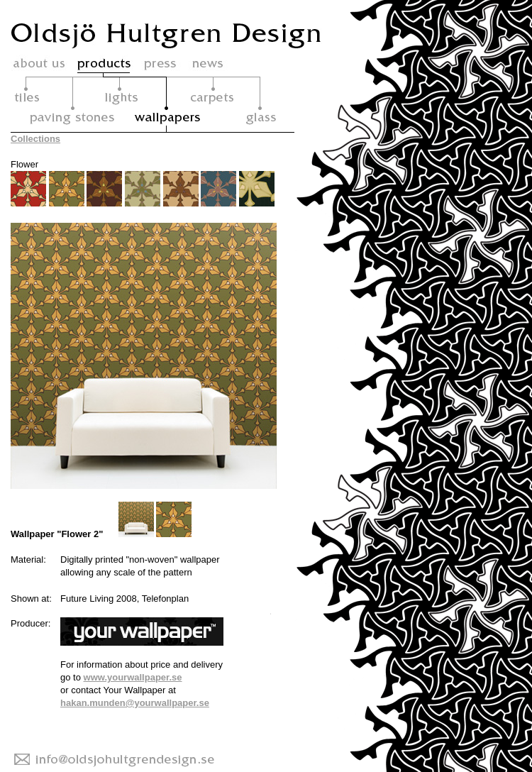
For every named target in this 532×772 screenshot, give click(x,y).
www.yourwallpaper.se (133, 677)
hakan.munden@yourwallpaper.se (135, 703)
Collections (35, 139)
